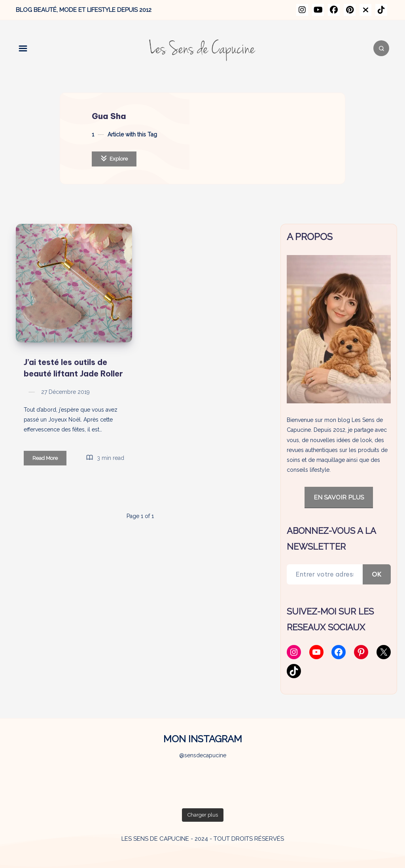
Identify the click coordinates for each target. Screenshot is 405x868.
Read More (49, 459)
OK (377, 574)
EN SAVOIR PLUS (339, 497)
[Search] (381, 48)
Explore (114, 158)
